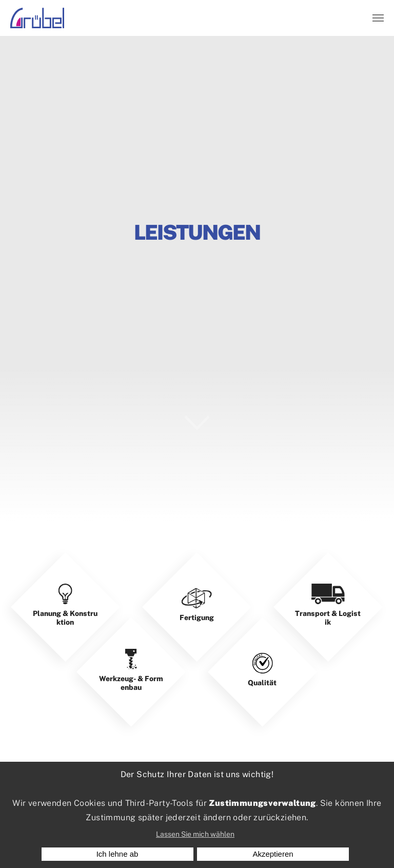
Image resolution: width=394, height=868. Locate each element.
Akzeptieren (273, 854)
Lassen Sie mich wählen (195, 834)
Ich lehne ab (117, 854)
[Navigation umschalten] (378, 18)
